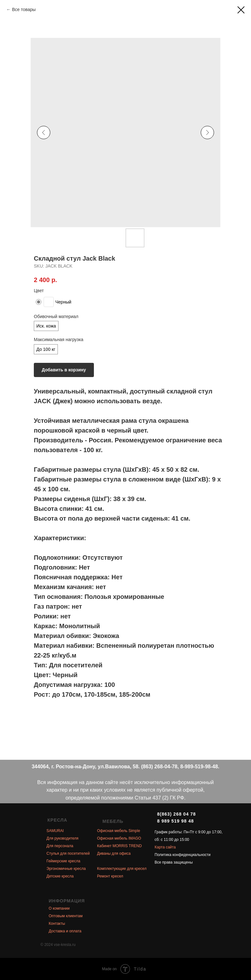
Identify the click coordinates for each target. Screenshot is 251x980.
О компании (59, 908)
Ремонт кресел (110, 876)
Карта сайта (165, 847)
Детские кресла (60, 876)
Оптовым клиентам (66, 916)
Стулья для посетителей (68, 853)
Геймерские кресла (63, 861)
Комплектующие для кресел (122, 869)
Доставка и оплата (65, 931)
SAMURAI (55, 831)
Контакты (57, 924)
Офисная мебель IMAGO (119, 838)
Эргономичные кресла (66, 869)
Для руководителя (62, 838)
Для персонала (60, 846)
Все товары (24, 9)
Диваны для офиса (114, 853)
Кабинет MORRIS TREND (119, 846)
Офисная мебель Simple (119, 831)
